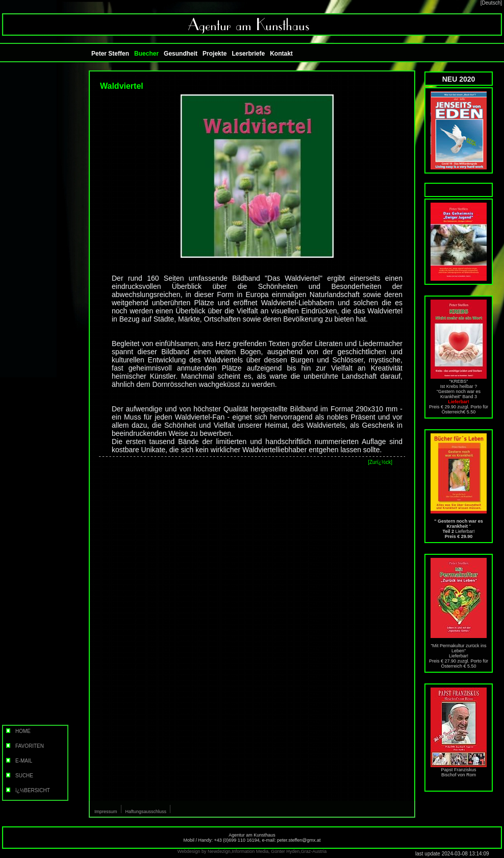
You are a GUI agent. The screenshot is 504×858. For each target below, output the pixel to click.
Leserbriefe (248, 54)
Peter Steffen (110, 54)
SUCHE (19, 776)
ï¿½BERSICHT (27, 790)
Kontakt (281, 54)
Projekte (215, 54)
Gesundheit (181, 54)
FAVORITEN (24, 746)
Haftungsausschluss (146, 812)
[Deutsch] (491, 3)
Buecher (146, 54)
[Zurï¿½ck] (380, 462)
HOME (18, 731)
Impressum (106, 812)
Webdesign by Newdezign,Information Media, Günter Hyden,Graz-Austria (252, 851)
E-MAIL (18, 761)
